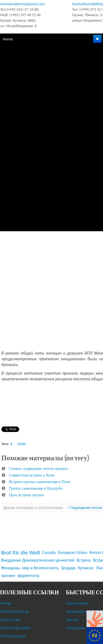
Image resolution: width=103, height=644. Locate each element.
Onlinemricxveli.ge (14, 611)
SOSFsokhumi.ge (13, 636)
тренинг (8, 575)
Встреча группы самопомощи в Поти (40, 482)
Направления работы (83, 611)
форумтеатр (29, 575)
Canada (49, 552)
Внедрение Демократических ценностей (38, 560)
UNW (21, 444)
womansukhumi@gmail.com (23, 4)
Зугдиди (68, 568)
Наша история (77, 603)
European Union (73, 552)
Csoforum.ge (10, 620)
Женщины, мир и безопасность (30, 568)
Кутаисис (86, 568)
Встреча (84, 560)
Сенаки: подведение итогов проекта (38, 469)
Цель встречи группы (27, 495)
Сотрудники (76, 628)
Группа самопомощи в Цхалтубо (36, 488)
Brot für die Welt (21, 553)
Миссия (72, 620)
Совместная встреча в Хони (32, 475)
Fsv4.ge (6, 603)
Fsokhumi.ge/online (15, 628)
